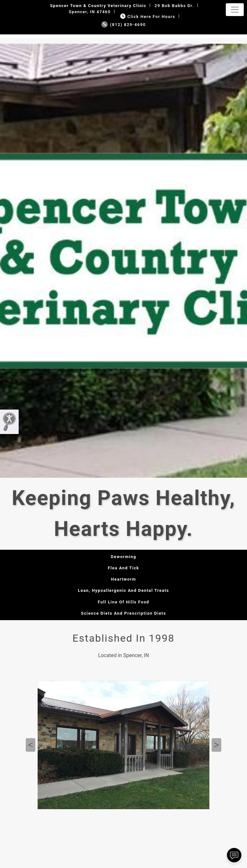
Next (216, 745)
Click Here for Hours (147, 17)
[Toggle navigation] (235, 10)
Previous (31, 745)
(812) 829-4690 (124, 25)
